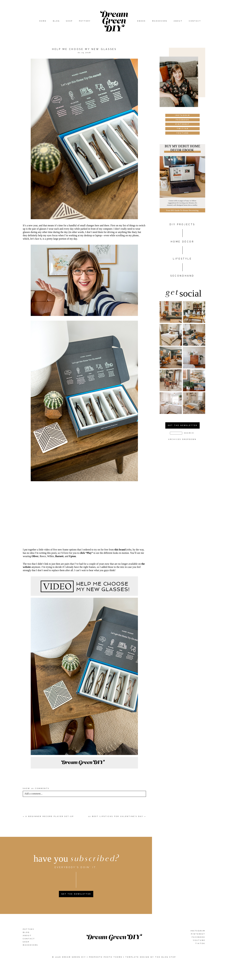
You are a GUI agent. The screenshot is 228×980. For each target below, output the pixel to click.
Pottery (85, 21)
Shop (69, 21)
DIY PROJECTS (182, 224)
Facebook (198, 937)
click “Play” (86, 553)
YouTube (199, 940)
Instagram (198, 931)
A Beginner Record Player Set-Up (50, 816)
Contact (195, 21)
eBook (142, 21)
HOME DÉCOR (182, 242)
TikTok (200, 943)
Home (43, 21)
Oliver (35, 556)
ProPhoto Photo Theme (106, 957)
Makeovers (160, 21)
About (178, 21)
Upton (72, 556)
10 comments (36, 788)
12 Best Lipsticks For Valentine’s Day (116, 816)
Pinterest (198, 934)
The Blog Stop (166, 957)
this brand (120, 550)
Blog (56, 21)
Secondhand (182, 276)
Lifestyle (182, 259)
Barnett (59, 556)
